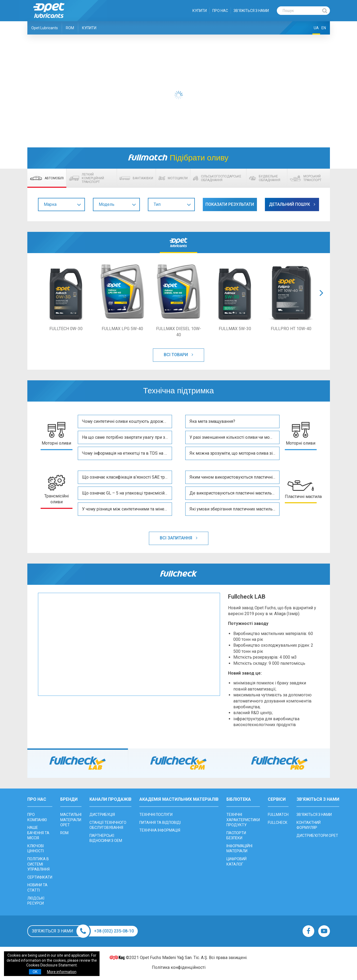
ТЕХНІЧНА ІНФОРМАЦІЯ (160, 830)
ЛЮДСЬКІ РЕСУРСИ (36, 901)
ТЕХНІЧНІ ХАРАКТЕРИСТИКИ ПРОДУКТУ (243, 820)
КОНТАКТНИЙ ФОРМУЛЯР (309, 825)
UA (316, 28)
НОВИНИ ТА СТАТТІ (37, 888)
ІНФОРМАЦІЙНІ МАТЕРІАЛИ (239, 849)
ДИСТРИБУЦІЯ (102, 815)
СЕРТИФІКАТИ (40, 877)
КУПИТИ (200, 11)
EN (324, 28)
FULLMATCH (278, 815)
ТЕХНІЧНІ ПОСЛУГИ (156, 815)
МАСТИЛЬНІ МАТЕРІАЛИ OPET (71, 820)
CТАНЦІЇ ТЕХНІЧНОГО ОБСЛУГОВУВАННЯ (108, 825)
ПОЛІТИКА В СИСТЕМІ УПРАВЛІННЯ (38, 864)
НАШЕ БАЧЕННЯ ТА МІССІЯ (38, 833)
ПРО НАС (220, 11)
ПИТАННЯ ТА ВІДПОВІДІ (160, 823)
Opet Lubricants (45, 28)
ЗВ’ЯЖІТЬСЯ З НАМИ (251, 11)
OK (35, 972)
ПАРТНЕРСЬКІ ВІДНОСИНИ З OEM (106, 838)
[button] (321, 299)
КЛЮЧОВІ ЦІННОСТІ (36, 849)
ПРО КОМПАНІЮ (37, 817)
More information (62, 972)
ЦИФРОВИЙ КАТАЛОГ (236, 862)
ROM (70, 28)
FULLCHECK (278, 823)
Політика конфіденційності (179, 968)
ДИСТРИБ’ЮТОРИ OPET (317, 836)
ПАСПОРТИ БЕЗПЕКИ (236, 836)
